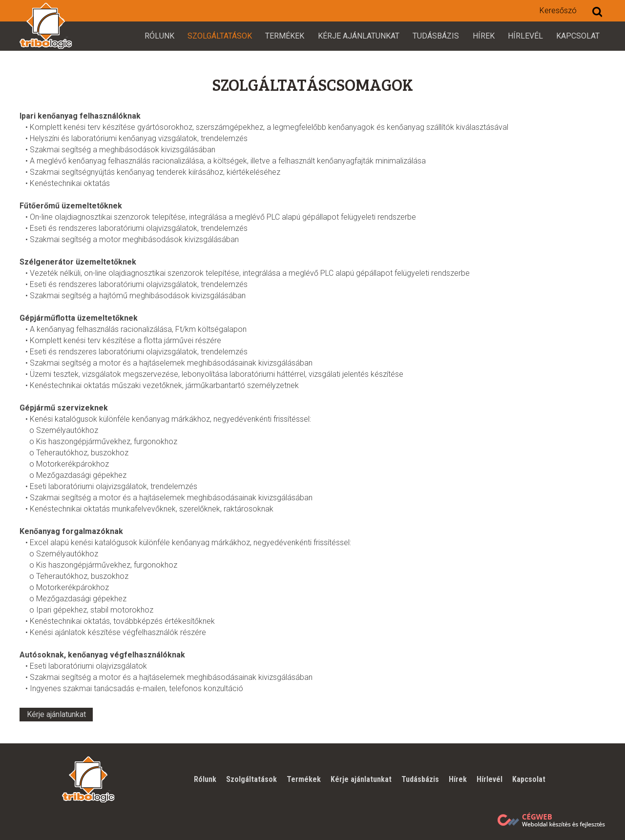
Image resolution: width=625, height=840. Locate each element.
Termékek (285, 36)
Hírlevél (525, 36)
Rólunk (159, 36)
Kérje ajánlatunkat (359, 36)
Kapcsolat (578, 36)
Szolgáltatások (220, 36)
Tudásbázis (436, 36)
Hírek (484, 36)
